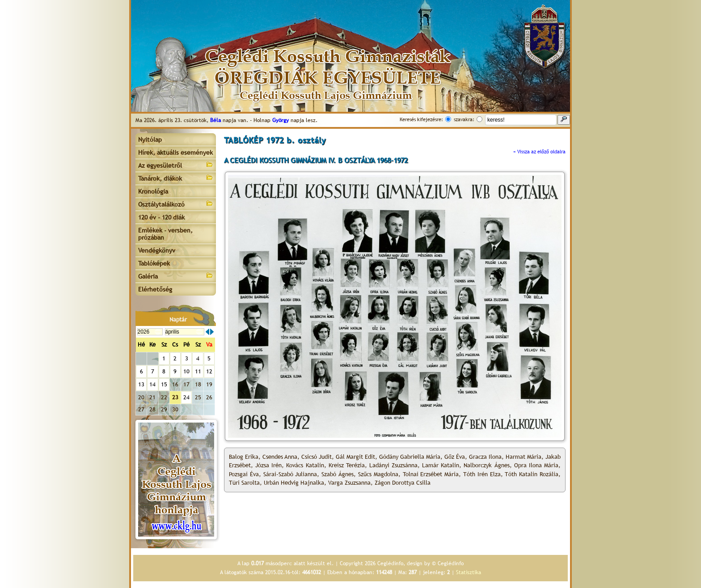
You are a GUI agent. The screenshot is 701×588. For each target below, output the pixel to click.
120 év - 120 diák (161, 217)
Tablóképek (154, 263)
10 (186, 371)
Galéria (176, 276)
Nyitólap (150, 140)
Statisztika (469, 572)
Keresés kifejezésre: (421, 119)
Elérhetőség (155, 289)
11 (198, 371)
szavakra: (464, 119)
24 (186, 397)
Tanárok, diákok (176, 178)
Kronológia (153, 191)
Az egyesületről (176, 165)
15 (164, 384)
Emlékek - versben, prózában (165, 234)
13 (141, 384)
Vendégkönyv (157, 250)
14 (152, 384)
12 (209, 371)
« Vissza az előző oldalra (539, 152)
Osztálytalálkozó (176, 204)
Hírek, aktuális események (175, 152)
